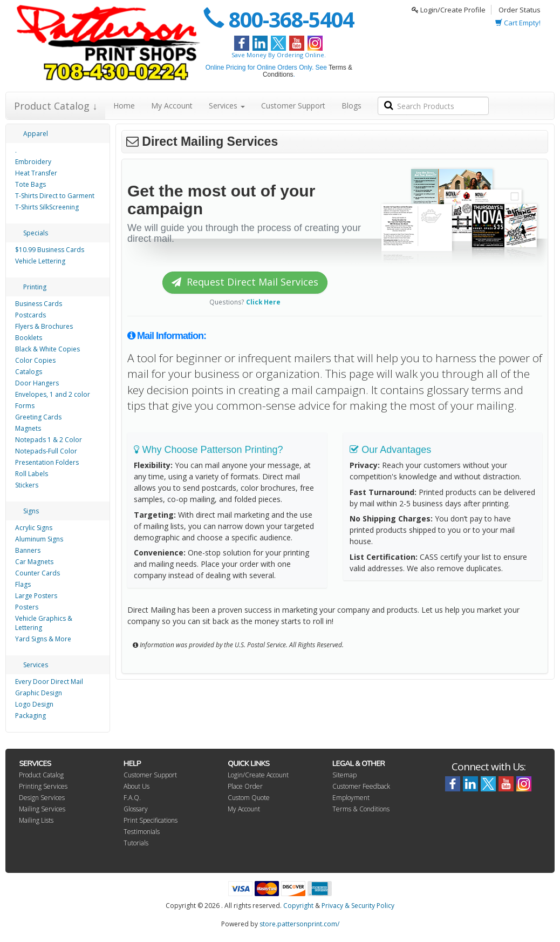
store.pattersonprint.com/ (299, 924)
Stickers (27, 485)
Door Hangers (37, 383)
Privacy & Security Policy (358, 906)
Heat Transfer (36, 173)
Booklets (29, 338)
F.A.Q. (132, 798)
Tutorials (136, 843)
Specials (36, 233)
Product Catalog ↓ (56, 106)
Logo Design (34, 704)
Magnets (28, 428)
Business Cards (39, 304)
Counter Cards (37, 573)
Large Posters (36, 596)
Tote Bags (30, 184)
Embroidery (33, 162)
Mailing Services (42, 809)
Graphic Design (39, 693)
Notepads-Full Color (46, 451)
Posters (27, 607)
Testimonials (142, 832)
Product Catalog (41, 775)
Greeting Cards (38, 417)
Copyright (298, 906)
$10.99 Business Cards (50, 250)
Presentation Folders (47, 462)
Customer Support (293, 106)
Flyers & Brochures (44, 326)
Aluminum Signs (39, 539)
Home (124, 106)
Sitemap (344, 775)
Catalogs (29, 372)
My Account (172, 106)
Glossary (136, 809)
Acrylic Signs (34, 528)
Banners (28, 550)
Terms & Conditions (361, 809)
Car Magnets (34, 562)
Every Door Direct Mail (49, 682)
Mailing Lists (36, 820)
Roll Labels (32, 474)
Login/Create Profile (449, 10)
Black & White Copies (47, 349)
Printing (35, 287)
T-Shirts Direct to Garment (55, 196)
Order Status (520, 10)
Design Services (42, 798)
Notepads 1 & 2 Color (49, 440)
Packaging (30, 716)
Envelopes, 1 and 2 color (53, 394)
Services (227, 106)
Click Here (263, 302)
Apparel (36, 134)
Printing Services (43, 786)
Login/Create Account (258, 775)
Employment (351, 798)
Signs (31, 511)
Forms (25, 406)
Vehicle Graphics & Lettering (44, 623)
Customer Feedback (361, 786)
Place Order (245, 786)
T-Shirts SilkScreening (47, 207)
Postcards (30, 315)
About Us (136, 786)
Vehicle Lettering (40, 261)
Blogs (351, 106)
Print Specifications (151, 820)
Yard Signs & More (43, 639)
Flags (23, 584)
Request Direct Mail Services (245, 282)
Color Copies (35, 360)
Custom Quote (249, 798)
